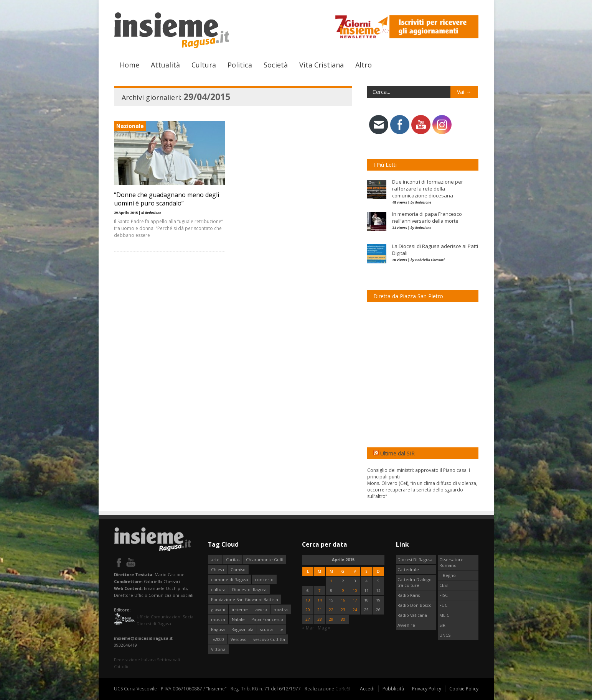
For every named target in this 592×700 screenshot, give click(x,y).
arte (215, 560)
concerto (264, 579)
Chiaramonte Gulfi (265, 560)
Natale (238, 619)
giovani (218, 609)
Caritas (233, 560)
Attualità (165, 65)
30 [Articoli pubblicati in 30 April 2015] (343, 619)
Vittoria (218, 649)
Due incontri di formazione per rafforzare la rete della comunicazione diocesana (428, 189)
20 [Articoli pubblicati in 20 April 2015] (308, 610)
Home (129, 65)
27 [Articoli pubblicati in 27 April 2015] (308, 619)
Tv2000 (218, 639)
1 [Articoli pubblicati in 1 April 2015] (331, 581)
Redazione (423, 202)
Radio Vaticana (412, 615)
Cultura (204, 65)
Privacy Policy (427, 689)
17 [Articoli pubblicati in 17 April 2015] (355, 600)
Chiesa (218, 569)
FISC (444, 595)
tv (281, 629)
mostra (281, 609)
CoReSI (343, 689)
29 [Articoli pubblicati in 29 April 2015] (331, 619)
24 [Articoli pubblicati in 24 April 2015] (355, 610)
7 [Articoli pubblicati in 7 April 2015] (320, 591)
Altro (364, 65)
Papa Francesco (267, 619)
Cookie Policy (464, 689)
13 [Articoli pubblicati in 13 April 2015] (308, 600)
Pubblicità (393, 689)
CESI (444, 585)
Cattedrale (408, 569)
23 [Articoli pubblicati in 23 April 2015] (343, 610)
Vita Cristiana (322, 65)
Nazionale (130, 126)
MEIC (444, 615)
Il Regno (448, 575)
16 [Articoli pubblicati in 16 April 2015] (343, 600)
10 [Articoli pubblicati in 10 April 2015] (355, 591)
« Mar (308, 628)
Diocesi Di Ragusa (415, 560)
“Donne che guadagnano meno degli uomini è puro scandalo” (167, 199)
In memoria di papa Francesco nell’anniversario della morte (427, 217)
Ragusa (218, 629)
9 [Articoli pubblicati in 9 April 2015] (343, 591)
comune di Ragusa (230, 579)
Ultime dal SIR (397, 453)
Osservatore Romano (451, 562)
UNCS (445, 635)
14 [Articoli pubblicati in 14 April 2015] (320, 600)
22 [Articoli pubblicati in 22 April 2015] (331, 610)
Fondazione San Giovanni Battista (245, 599)
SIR (442, 625)
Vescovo (239, 639)
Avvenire (406, 625)
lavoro (261, 609)
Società (276, 65)
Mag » (324, 628)
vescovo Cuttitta (269, 639)
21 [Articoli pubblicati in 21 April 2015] (320, 610)
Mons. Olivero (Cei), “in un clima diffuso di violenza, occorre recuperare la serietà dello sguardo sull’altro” (422, 490)
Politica (240, 65)
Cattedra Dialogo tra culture (415, 582)
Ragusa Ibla (242, 629)
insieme (240, 609)
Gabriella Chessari (430, 260)
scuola (266, 629)
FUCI (444, 605)
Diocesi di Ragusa (249, 589)
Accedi (367, 689)
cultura (218, 589)
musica (218, 619)
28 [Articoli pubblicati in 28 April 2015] (320, 619)
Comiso (238, 569)
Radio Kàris (409, 595)
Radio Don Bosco (415, 605)
